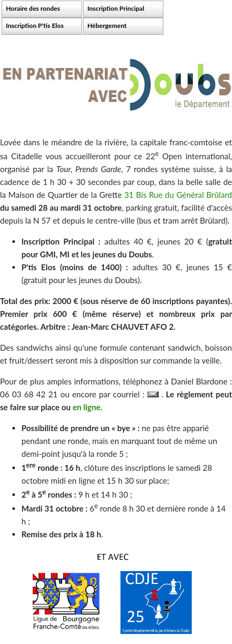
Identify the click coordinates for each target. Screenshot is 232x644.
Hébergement (107, 25)
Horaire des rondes (33, 8)
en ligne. (87, 407)
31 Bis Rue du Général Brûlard (178, 195)
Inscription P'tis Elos (35, 25)
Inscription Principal (116, 8)
